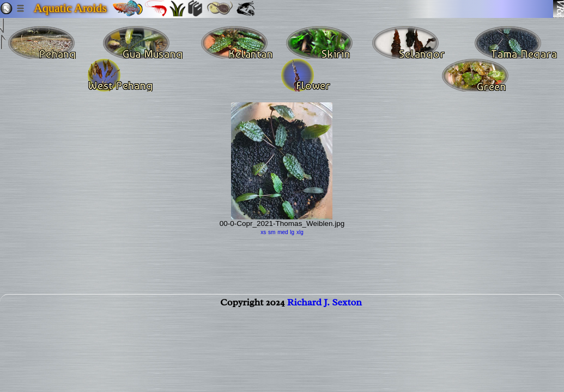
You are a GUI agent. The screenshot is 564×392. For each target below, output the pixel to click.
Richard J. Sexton (325, 309)
